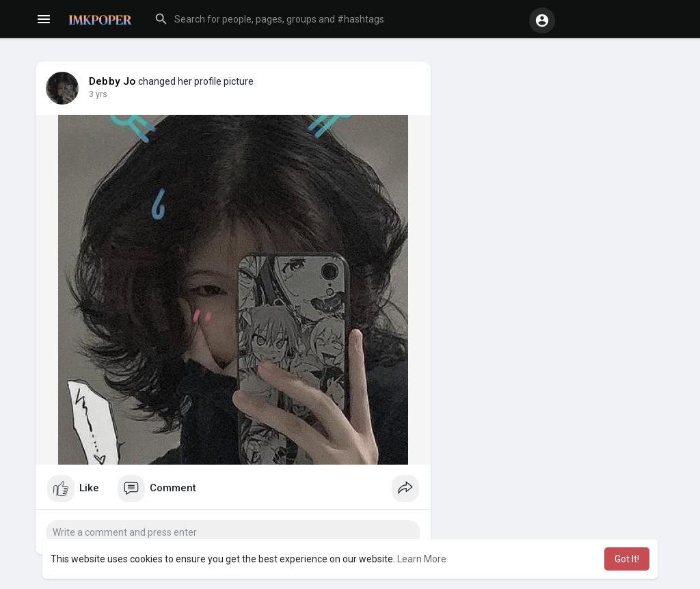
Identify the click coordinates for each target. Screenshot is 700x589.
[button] (335, 19)
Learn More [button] (422, 559)
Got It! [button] (627, 559)
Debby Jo (112, 81)
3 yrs (98, 94)
